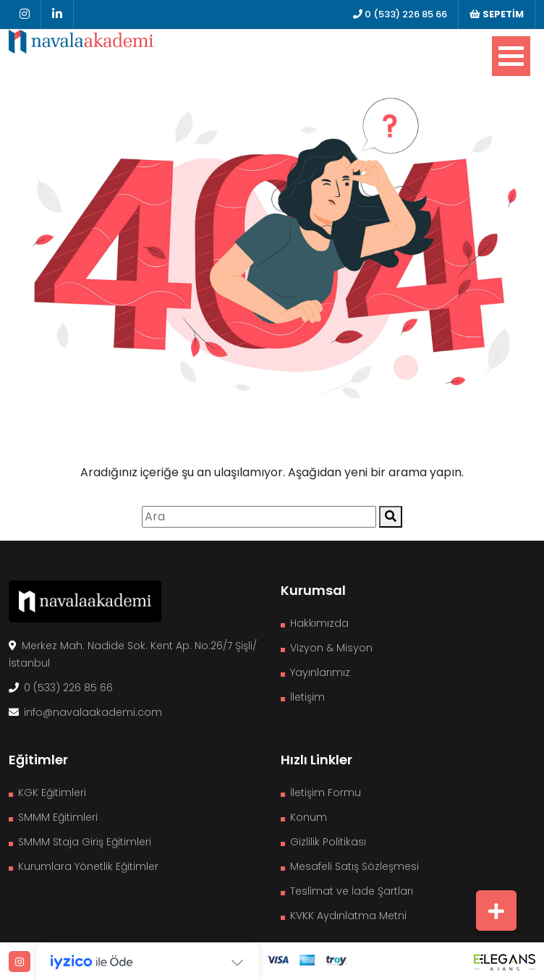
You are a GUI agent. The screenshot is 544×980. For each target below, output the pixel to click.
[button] (496, 911)
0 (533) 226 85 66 (400, 14)
